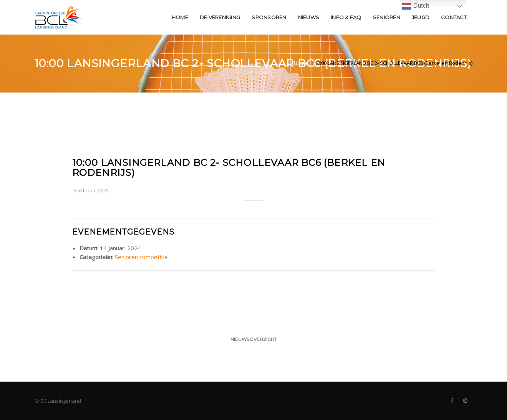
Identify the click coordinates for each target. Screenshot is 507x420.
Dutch (416, 6)
